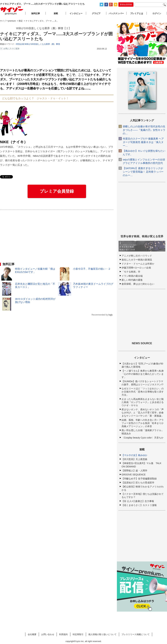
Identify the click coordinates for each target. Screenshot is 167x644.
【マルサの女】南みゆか (134, 455)
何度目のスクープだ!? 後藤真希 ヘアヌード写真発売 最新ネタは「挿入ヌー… (143, 142)
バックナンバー (116, 13)
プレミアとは (137, 13)
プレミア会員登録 (57, 191)
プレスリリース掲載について (136, 634)
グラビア (96, 13)
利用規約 (63, 634)
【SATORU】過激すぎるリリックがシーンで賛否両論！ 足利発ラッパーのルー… (143, 172)
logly (110, 315)
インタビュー (76, 13)
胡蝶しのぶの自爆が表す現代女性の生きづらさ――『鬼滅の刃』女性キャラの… (144, 130)
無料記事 (36, 13)
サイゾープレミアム (12, 11)
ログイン (157, 13)
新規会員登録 (126, 5)
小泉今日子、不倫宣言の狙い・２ (92, 269)
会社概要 (32, 634)
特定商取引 (78, 634)
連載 (56, 13)
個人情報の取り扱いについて (102, 634)
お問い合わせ (48, 634)
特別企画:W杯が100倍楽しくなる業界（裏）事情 (38, 44)
